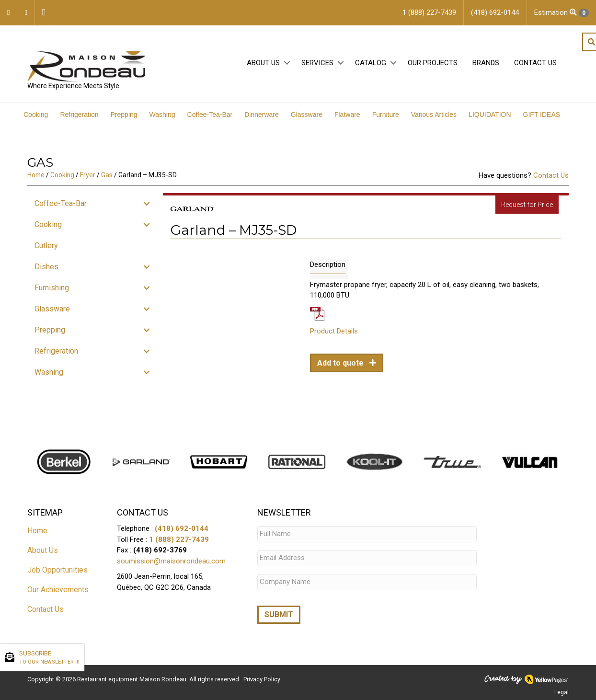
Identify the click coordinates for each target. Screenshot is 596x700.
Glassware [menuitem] (307, 115)
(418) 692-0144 (182, 528)
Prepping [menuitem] (124, 115)
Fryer (88, 175)
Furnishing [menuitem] (52, 288)
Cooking (62, 175)
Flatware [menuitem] (347, 115)
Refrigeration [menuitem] (79, 115)
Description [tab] (328, 264)
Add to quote (341, 363)
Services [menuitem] (317, 63)
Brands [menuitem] (486, 63)
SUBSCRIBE (49, 658)
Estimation (562, 13)
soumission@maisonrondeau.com (171, 561)
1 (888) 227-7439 (179, 539)
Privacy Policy (263, 679)
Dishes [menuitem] (46, 267)
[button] (287, 63)
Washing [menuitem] (162, 115)
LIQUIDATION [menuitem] (490, 115)
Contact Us (551, 175)
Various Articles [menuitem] (434, 115)
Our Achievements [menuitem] (58, 590)
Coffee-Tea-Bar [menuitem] (210, 115)
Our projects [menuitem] (433, 63)
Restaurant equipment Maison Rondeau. (132, 679)
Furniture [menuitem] (386, 115)
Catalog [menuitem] (371, 63)
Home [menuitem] (37, 531)
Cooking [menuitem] (36, 115)
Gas (107, 175)
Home (36, 175)
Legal (562, 692)
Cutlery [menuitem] (46, 246)
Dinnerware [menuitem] (262, 115)
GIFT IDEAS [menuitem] (542, 115)
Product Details (334, 331)
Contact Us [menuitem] (535, 63)
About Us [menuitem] (263, 63)
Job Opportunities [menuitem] (57, 570)
